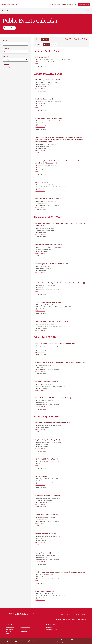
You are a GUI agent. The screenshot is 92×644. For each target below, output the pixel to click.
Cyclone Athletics (25, 627)
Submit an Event (85, 11)
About (76, 11)
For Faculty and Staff (70, 619)
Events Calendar (7, 11)
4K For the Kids (42, 476)
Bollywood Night (42, 57)
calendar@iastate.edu (52, 629)
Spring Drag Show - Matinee (47, 514)
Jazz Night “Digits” (43, 182)
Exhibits (59, 4)
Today (45, 39)
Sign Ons (71, 4)
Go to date (6, 57)
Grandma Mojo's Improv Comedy (48, 198)
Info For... (64, 4)
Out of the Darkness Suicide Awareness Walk (53, 423)
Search (5, 41)
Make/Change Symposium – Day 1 (49, 80)
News (7, 634)
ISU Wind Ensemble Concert (47, 381)
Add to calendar (40, 64)
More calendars (9, 28)
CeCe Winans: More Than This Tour (49, 302)
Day (39, 44)
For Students (82, 619)
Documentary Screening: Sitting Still (50, 118)
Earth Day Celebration (44, 99)
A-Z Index (23, 629)
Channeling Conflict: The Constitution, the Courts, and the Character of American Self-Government (61, 162)
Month (54, 44)
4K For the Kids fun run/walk (47, 459)
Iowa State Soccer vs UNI (46, 534)
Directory (8, 631)
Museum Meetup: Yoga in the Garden (50, 244)
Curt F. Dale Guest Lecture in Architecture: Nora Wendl (56, 343)
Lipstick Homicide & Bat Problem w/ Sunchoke (53, 398)
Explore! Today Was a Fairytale (48, 440)
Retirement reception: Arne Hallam (49, 495)
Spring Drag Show (43, 553)
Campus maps (10, 627)
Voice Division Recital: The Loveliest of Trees (53, 321)
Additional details (42, 66)
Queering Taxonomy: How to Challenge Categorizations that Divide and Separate (61, 224)
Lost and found (10, 629)
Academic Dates (83, 5)
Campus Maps (53, 4)
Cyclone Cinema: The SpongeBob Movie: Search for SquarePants (60, 283)
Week (46, 44)
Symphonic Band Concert (46, 591)
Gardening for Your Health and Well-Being (52, 264)
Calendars (6, 49)
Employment (24, 631)
